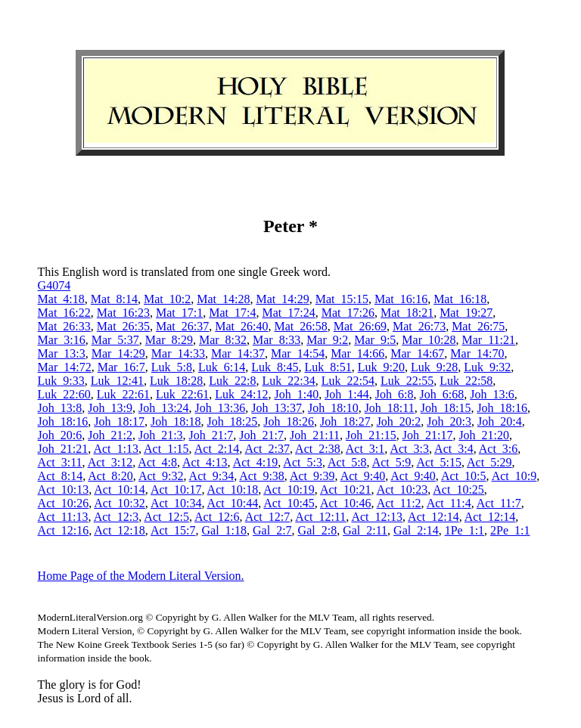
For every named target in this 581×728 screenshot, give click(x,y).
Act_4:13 (205, 462)
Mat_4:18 (61, 299)
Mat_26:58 (300, 326)
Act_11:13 (63, 517)
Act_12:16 (64, 530)
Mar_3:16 (62, 340)
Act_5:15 (439, 462)
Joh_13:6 (492, 394)
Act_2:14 (217, 449)
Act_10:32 (120, 503)
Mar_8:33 (277, 340)
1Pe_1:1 (464, 530)
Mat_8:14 (114, 299)
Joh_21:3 (161, 435)
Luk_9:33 (61, 381)
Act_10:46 (346, 503)
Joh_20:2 (399, 421)
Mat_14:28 (223, 299)
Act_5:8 (347, 462)
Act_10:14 (120, 489)
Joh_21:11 (315, 435)
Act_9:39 (312, 476)
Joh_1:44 (347, 394)
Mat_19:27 (466, 313)
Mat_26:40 (241, 326)
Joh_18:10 (333, 408)
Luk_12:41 (117, 381)
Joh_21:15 (371, 435)
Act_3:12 (110, 462)
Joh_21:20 (484, 435)
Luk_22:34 (288, 381)
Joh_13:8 (60, 408)
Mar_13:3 (62, 353)
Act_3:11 (60, 462)
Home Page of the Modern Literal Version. (141, 576)
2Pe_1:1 (510, 530)
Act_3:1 (365, 449)
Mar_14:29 (118, 353)
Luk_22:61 (123, 394)
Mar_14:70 (477, 353)
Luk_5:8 (172, 367)
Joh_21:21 (63, 449)
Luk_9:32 (487, 367)
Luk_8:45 (275, 367)
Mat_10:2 (167, 299)
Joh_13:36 (221, 408)
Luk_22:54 (348, 381)
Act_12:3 (117, 517)
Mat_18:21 (407, 313)
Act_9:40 (363, 476)
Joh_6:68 (441, 394)
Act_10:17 (176, 489)
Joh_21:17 (428, 435)
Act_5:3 (303, 462)
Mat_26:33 (64, 326)
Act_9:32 (161, 476)
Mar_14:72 (65, 367)
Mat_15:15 (342, 299)
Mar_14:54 (298, 353)
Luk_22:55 (407, 381)
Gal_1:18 (224, 530)
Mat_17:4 (232, 313)
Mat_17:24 (288, 313)
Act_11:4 (449, 503)
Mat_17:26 (348, 313)
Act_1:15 (166, 449)
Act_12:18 (120, 530)
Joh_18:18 (176, 421)
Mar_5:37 (115, 340)
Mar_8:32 (223, 340)
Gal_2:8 (318, 530)
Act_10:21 (346, 489)
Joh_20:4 (500, 421)
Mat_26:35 (123, 326)
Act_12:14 (433, 517)
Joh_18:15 (446, 408)
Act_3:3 (409, 449)
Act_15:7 (173, 530)
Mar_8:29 (169, 340)
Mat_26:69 (360, 326)
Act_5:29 (489, 462)
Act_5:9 (392, 462)
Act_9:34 (212, 476)
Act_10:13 (64, 489)
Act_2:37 (267, 449)
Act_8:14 (61, 476)
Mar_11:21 (488, 340)
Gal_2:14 (416, 530)
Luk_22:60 (64, 394)
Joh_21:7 (211, 435)
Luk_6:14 (222, 367)
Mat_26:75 (478, 326)
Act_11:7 (499, 503)
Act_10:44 (233, 503)
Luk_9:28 (434, 367)
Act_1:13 (116, 449)
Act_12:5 (166, 517)
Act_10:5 (464, 476)
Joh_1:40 (296, 394)
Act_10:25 (458, 489)
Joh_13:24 (164, 408)
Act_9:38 (262, 476)
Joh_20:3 (449, 421)
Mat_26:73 (419, 326)
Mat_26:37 (182, 326)
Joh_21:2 (110, 435)
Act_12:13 (377, 517)
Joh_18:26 (289, 421)
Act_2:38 (318, 449)
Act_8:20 (110, 476)
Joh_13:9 (110, 408)
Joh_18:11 (390, 408)
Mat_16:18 (460, 299)
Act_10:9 (514, 476)
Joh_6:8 (395, 394)
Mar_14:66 (357, 353)
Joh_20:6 (60, 435)
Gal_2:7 (272, 530)
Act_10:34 (176, 503)
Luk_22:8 (232, 381)
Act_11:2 (399, 503)
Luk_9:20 (381, 367)
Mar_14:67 (417, 353)
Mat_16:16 (401, 299)
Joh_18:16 (502, 408)
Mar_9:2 (327, 340)
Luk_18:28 (176, 381)
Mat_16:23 (123, 313)
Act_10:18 (233, 489)
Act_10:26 (64, 503)
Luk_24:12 (241, 394)
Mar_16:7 (121, 367)
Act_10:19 (289, 489)
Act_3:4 (454, 449)
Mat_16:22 (64, 313)
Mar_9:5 (375, 340)
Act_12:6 (217, 517)
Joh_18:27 (345, 421)
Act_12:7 (268, 517)
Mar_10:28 (429, 340)
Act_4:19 (256, 462)
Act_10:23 (402, 489)
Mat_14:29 (282, 299)
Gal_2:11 (365, 530)
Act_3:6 (499, 449)
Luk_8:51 (328, 367)
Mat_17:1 (179, 313)
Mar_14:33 (178, 353)
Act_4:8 (157, 462)
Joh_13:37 (277, 408)
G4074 (54, 285)
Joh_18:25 (233, 421)
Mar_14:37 (238, 353)
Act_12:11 (320, 517)
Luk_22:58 (466, 381)
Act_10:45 (289, 503)
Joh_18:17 (119, 421)
